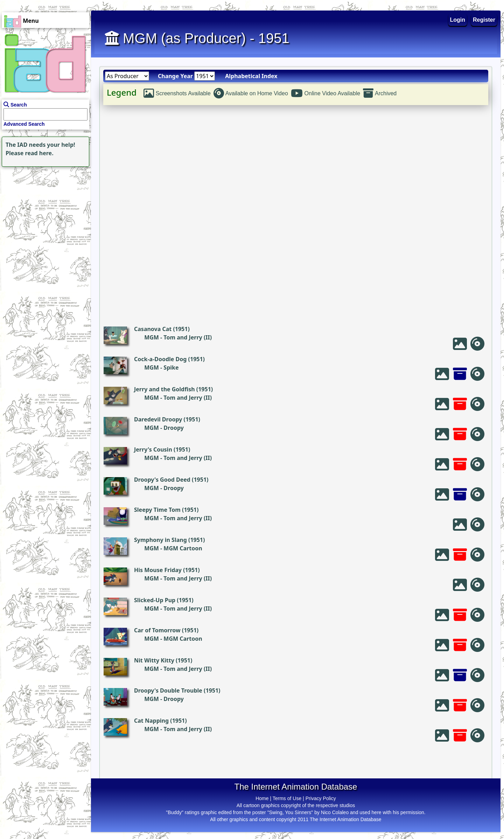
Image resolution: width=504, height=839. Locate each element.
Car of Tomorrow (157, 630)
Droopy (173, 428)
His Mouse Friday (158, 570)
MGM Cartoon (183, 548)
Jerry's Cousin (153, 449)
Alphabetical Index (251, 76)
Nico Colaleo (335, 812)
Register (484, 20)
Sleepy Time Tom (157, 510)
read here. (39, 153)
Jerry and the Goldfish (164, 389)
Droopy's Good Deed (162, 480)
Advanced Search (24, 124)
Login (458, 20)
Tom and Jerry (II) (188, 337)
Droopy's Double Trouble (168, 690)
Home (262, 798)
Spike (171, 367)
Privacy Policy (321, 798)
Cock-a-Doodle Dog (160, 359)
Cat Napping (151, 721)
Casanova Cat (153, 329)
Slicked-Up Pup (155, 600)
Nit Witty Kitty (154, 660)
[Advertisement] (44, 212)
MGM (152, 337)
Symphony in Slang (160, 540)
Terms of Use (287, 798)
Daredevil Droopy (158, 419)
